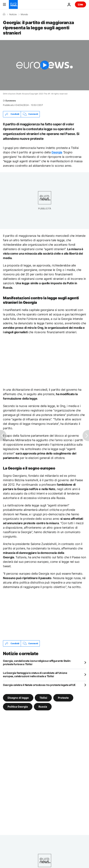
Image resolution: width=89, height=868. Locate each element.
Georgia (57, 152)
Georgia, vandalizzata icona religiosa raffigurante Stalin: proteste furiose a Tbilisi (37, 662)
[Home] (4, 14)
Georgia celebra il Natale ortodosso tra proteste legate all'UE (39, 685)
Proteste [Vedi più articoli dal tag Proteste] (63, 698)
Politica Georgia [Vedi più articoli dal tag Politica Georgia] (18, 707)
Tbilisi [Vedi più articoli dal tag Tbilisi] (43, 698)
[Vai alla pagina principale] (13, 4)
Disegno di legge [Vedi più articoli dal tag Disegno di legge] (18, 698)
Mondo (24, 14)
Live (80, 4)
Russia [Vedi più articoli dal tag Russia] (43, 707)
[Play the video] (44, 65)
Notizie (13, 14)
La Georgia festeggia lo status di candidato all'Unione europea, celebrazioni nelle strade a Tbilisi (35, 675)
